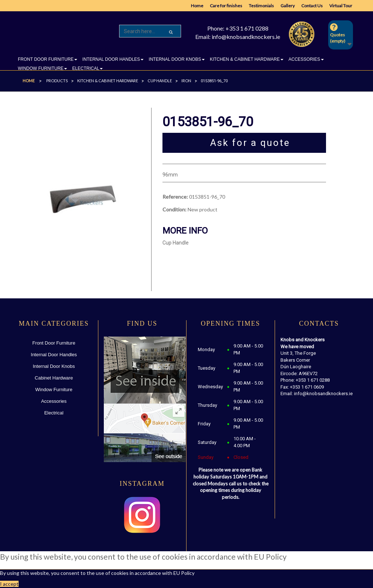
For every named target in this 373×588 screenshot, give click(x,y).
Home (197, 6)
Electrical (54, 413)
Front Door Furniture (54, 343)
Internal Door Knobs (54, 366)
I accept (9, 584)
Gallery (288, 6)
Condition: (174, 209)
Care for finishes (226, 6)
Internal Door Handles (54, 355)
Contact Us (312, 6)
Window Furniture (54, 390)
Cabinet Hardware (54, 378)
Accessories (54, 401)
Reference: (175, 197)
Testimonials (261, 6)
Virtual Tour (341, 6)
